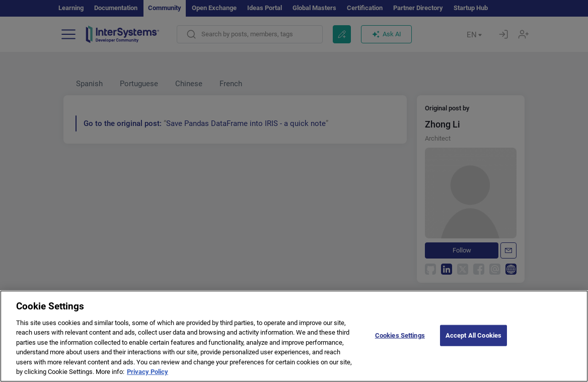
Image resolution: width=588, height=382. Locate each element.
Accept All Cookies (473, 350)
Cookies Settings (400, 350)
